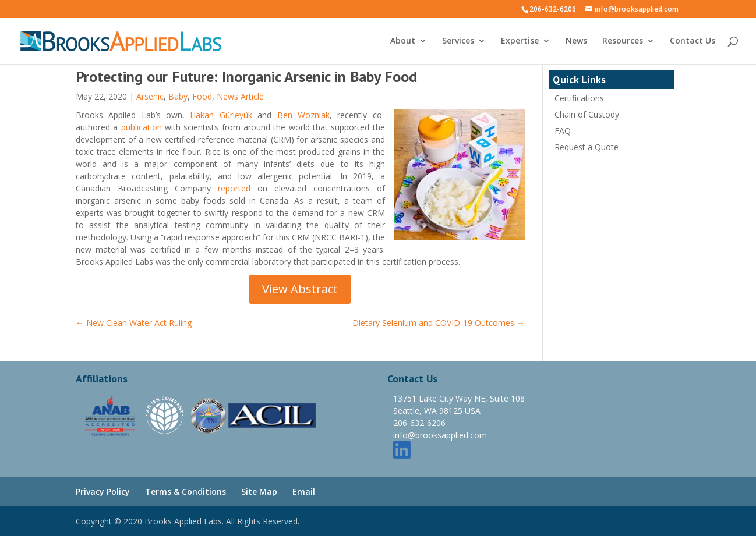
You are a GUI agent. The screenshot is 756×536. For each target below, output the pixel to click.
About (403, 41)
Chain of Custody (587, 114)
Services (458, 41)
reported (234, 188)
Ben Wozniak (303, 115)
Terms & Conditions (186, 491)
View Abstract (300, 289)
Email (304, 491)
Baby (178, 96)
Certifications (579, 98)
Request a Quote (587, 147)
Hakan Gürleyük (221, 115)
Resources (623, 41)
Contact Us (693, 41)
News (576, 41)
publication (142, 127)
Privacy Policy (103, 491)
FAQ (563, 131)
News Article (240, 96)
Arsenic (150, 96)
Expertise (520, 41)
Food (202, 96)
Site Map (259, 491)
